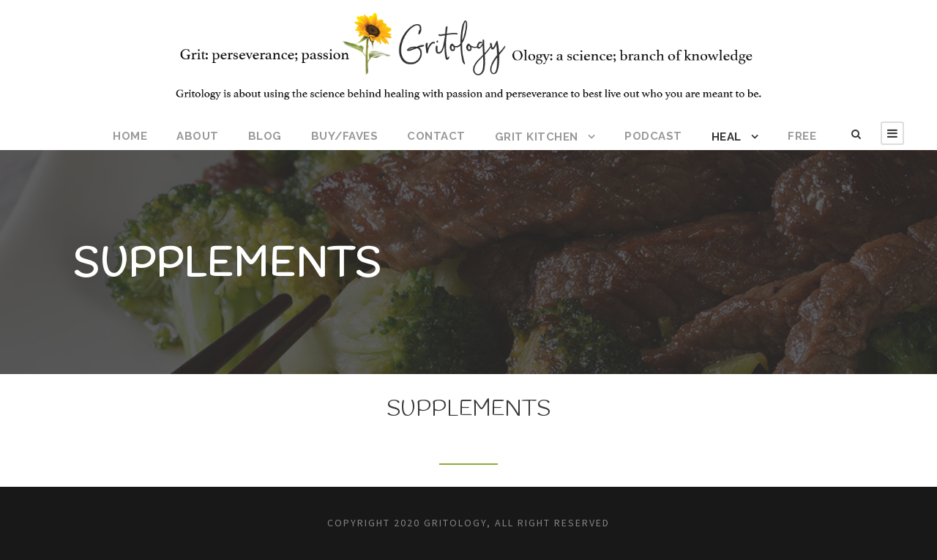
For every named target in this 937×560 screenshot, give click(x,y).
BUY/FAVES (345, 136)
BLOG (265, 136)
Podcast (653, 136)
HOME (130, 136)
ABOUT (198, 136)
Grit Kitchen (537, 137)
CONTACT (436, 136)
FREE (802, 136)
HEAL (727, 137)
